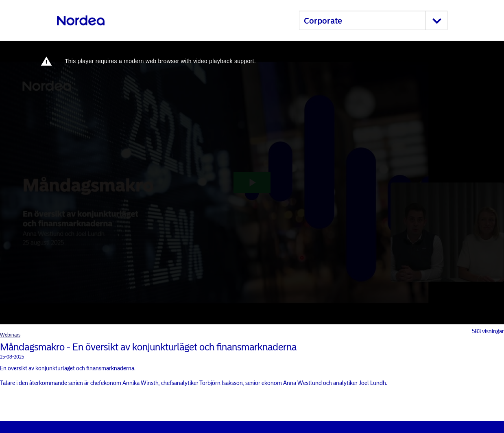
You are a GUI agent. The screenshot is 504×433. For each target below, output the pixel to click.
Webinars (10, 335)
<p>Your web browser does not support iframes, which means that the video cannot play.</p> (252, 183)
